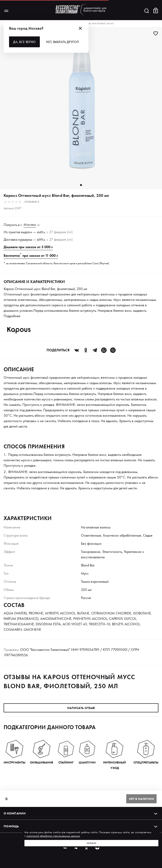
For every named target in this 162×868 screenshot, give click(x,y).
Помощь (81, 826)
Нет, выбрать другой (63, 42)
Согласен (92, 843)
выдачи (27, 232)
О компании (81, 813)
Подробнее (12, 316)
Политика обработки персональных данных (32, 862)
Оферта (152, 862)
